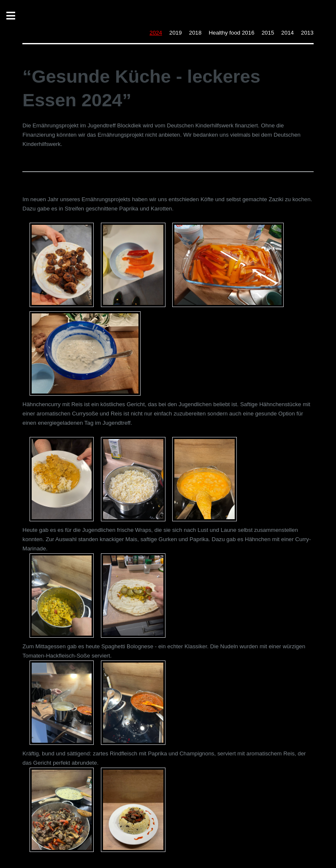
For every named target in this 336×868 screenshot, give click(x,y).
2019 (176, 33)
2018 (195, 33)
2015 (268, 33)
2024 (156, 33)
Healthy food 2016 (231, 33)
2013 (307, 33)
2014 (287, 33)
